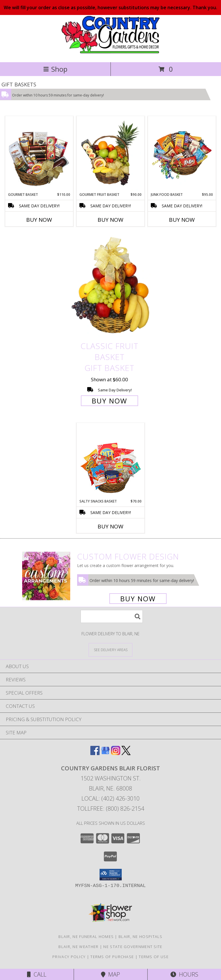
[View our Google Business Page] (105, 753)
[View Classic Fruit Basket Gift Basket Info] (110, 286)
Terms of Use (154, 957)
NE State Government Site (133, 947)
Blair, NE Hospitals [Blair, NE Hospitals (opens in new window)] (141, 937)
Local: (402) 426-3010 (110, 798)
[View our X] (126, 753)
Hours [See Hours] (184, 974)
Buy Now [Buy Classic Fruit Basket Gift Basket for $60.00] (109, 401)
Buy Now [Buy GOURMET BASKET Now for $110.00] (39, 220)
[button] (111, 875)
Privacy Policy (69, 957)
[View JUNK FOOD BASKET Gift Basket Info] (182, 154)
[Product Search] (112, 616)
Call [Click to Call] (37, 974)
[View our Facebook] (95, 753)
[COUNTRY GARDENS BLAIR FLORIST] (110, 54)
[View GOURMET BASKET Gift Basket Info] (39, 154)
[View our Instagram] (116, 753)
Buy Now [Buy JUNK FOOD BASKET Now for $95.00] (182, 220)
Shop (55, 69)
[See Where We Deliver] (110, 650)
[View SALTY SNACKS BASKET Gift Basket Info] (111, 461)
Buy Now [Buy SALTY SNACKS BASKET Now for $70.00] (110, 526)
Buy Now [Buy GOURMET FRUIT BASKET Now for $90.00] (110, 220)
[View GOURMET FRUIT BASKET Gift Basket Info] (111, 154)
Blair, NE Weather (78, 947)
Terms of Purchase (112, 957)
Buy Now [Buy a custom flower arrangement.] (138, 599)
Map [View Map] (110, 974)
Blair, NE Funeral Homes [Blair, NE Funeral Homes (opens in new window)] (86, 937)
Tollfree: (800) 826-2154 (111, 809)
